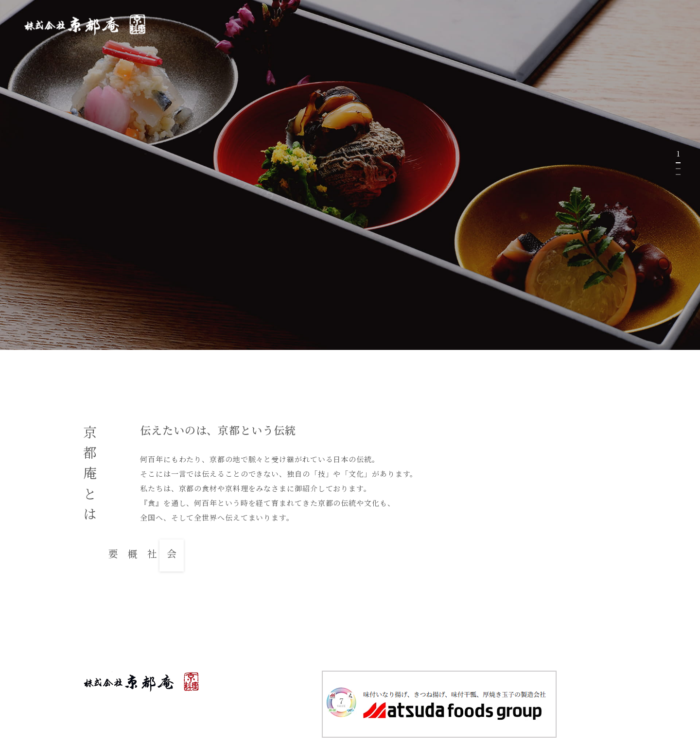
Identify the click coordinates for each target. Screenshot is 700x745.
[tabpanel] (350, 175)
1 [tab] (678, 163)
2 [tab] (678, 169)
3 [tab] (678, 174)
